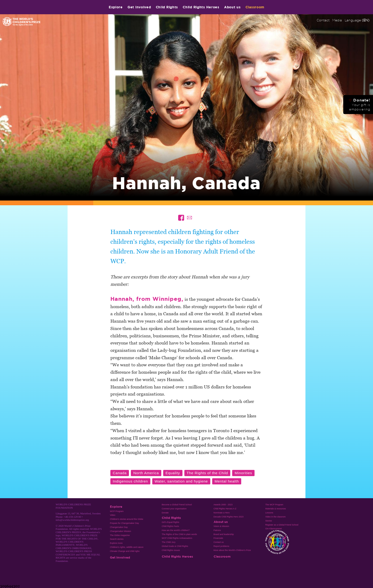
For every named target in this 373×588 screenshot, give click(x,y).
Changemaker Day (119, 527)
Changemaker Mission (120, 531)
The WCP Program (274, 505)
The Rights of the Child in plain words (179, 534)
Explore (116, 7)
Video (113, 515)
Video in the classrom (275, 517)
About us (232, 7)
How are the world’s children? (176, 530)
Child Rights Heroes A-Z (225, 509)
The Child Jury (169, 542)
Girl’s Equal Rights (170, 522)
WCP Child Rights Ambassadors (177, 538)
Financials (218, 538)
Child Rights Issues (171, 550)
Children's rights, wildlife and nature (127, 547)
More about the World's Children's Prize (232, 550)
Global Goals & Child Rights (175, 546)
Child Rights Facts (170, 526)
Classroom (255, 7)
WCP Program (117, 511)
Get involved (139, 7)
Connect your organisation (174, 509)
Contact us (219, 542)
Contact (323, 20)
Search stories (117, 539)
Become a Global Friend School (177, 505)
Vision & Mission (221, 526)
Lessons (269, 513)
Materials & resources (276, 509)
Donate (165, 513)
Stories (269, 521)
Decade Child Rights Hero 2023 (229, 517)
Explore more (116, 543)
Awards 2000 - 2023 (223, 505)
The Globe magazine (120, 535)
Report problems (221, 546)
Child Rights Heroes (201, 7)
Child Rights (167, 7)
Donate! (359, 105)
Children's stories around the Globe (127, 519)
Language (357, 20)
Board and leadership (224, 534)
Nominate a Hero (222, 513)
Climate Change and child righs (125, 551)
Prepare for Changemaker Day (124, 523)
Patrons (217, 530)
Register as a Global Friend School (282, 525)
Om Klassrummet (273, 529)
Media (337, 20)
